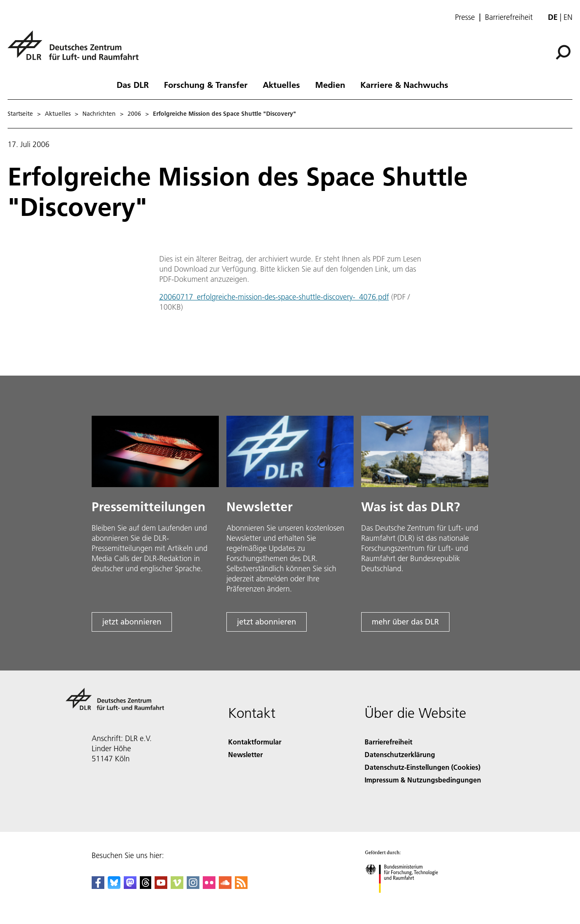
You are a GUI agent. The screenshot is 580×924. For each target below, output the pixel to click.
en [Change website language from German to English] (568, 17)
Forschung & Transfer (206, 84)
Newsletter (245, 754)
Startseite (20, 114)
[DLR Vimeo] (177, 886)
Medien (330, 84)
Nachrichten (99, 114)
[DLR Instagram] (193, 886)
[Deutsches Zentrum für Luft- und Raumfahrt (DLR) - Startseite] (76, 50)
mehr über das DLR (405, 622)
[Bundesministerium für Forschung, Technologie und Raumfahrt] (406, 900)
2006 (134, 114)
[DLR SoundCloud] (225, 886)
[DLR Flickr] (209, 886)
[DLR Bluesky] (114, 886)
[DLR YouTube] (161, 886)
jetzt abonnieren (132, 622)
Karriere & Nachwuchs (404, 84)
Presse (465, 17)
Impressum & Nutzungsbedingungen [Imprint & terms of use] (423, 780)
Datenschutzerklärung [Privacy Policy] (400, 754)
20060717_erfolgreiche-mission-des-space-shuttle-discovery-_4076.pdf (274, 297)
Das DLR (133, 84)
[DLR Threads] (146, 886)
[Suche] (563, 52)
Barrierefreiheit (509, 17)
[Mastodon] (130, 886)
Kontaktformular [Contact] (255, 742)
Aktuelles (281, 84)
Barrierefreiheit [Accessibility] (388, 742)
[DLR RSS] (241, 886)
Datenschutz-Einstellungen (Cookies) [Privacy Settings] (422, 767)
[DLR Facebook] (98, 886)
